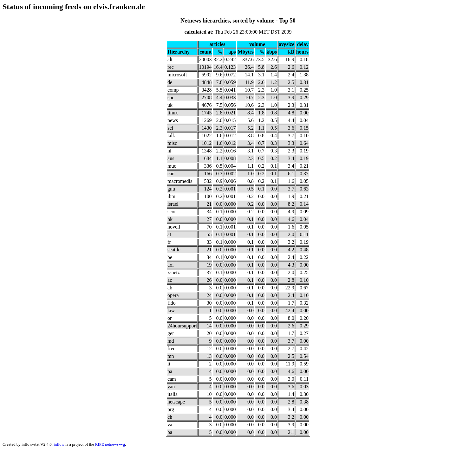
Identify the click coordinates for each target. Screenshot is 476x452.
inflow (59, 444)
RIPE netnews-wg (110, 444)
